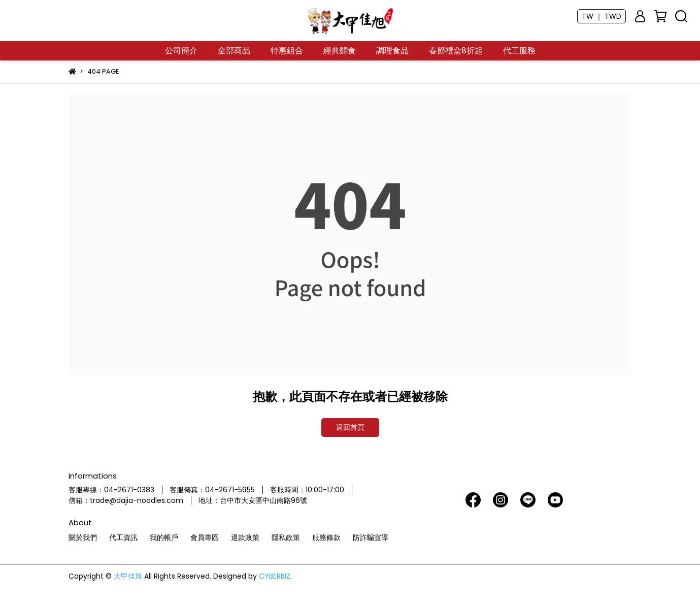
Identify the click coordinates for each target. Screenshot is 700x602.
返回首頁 (350, 427)
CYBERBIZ (275, 576)
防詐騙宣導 (371, 537)
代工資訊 (123, 537)
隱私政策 (286, 537)
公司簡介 (181, 51)
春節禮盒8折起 (456, 51)
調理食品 (392, 51)
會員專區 (205, 537)
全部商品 (234, 51)
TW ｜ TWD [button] (602, 16)
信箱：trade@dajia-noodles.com (126, 500)
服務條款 (326, 537)
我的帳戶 (164, 537)
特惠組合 (287, 51)
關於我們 (83, 537)
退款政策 (245, 537)
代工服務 (519, 51)
